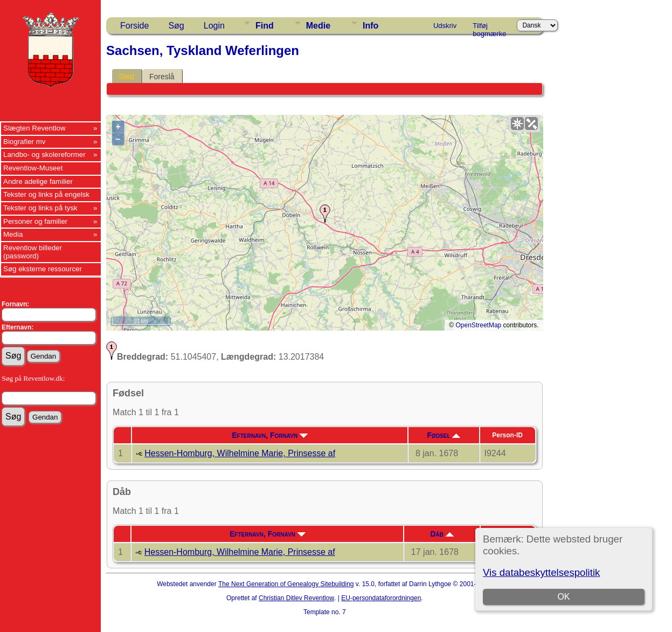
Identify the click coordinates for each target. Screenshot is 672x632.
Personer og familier (35, 221)
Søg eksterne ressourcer (43, 269)
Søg (176, 26)
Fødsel (444, 435)
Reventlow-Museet (33, 168)
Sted (126, 77)
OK (563, 597)
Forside (134, 26)
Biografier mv (25, 142)
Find (265, 26)
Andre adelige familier (38, 181)
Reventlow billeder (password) (33, 252)
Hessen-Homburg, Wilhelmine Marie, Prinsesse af (240, 453)
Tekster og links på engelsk (46, 194)
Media (13, 234)
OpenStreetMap (479, 325)
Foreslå (162, 77)
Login (214, 26)
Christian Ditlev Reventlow (296, 598)
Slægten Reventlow (34, 128)
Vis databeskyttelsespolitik (541, 572)
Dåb (442, 534)
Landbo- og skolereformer (44, 154)
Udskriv (445, 26)
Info (370, 26)
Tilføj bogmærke (489, 28)
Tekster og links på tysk (40, 208)
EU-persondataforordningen (381, 598)
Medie (318, 26)
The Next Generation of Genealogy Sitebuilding (286, 584)
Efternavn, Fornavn (270, 435)
